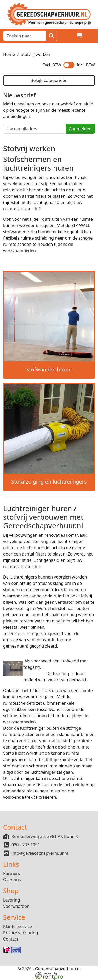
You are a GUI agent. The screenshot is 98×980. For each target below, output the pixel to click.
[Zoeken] (51, 36)
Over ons (12, 880)
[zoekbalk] (24, 36)
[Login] (67, 36)
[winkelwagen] (79, 36)
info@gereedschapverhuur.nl (40, 853)
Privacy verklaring (21, 933)
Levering (12, 900)
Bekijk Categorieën (49, 80)
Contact (11, 939)
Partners (11, 873)
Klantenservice (18, 926)
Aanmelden (80, 129)
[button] (92, 36)
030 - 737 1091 (26, 845)
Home (9, 54)
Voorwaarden (16, 906)
